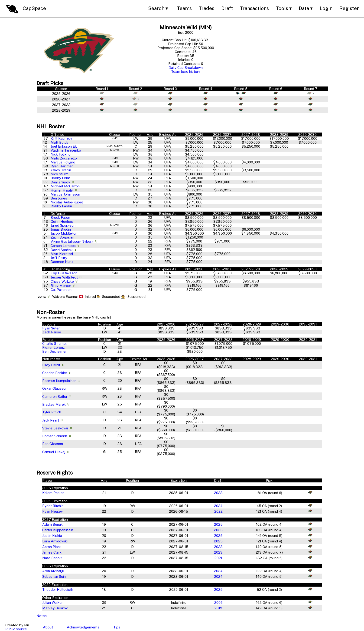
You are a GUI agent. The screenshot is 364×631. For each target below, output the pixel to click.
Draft (227, 8)
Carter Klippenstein (58, 530)
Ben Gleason (53, 444)
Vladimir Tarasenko (66, 150)
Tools (282, 8)
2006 (218, 603)
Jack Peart (51, 420)
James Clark (52, 552)
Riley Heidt (51, 365)
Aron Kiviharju (53, 571)
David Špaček (62, 250)
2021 (218, 558)
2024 (218, 506)
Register (349, 8)
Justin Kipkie (52, 536)
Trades (206, 8)
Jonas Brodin (61, 229)
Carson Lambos (64, 246)
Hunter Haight (62, 190)
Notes (42, 616)
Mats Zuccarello (64, 158)
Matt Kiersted (62, 254)
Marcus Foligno (63, 162)
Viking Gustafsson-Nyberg (73, 241)
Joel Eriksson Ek (64, 146)
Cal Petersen (61, 290)
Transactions (254, 8)
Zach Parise (52, 332)
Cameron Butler (55, 397)
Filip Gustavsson (64, 273)
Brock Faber (60, 218)
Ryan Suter (51, 328)
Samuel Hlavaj (54, 452)
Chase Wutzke (63, 281)
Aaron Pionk (52, 547)
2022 (218, 511)
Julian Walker (52, 603)
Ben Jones (59, 198)
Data (304, 8)
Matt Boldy (60, 142)
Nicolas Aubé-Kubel (67, 202)
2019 (218, 608)
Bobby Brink (60, 178)
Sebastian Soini (54, 576)
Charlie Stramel (54, 344)
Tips (117, 627)
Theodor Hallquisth (58, 589)
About (48, 627)
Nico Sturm (60, 174)
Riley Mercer (61, 286)
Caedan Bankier (55, 373)
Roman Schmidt (55, 436)
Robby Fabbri (61, 206)
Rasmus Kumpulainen (59, 381)
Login (326, 8)
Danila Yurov (61, 182)
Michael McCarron (65, 186)
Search (156, 8)
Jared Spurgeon (63, 225)
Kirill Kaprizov (61, 138)
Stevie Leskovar (55, 428)
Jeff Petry (59, 258)
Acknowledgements (83, 627)
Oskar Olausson (55, 388)
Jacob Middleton (64, 233)
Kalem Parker (53, 493)
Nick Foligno (61, 154)
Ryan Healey (52, 511)
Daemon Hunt (62, 262)
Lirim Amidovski (55, 541)
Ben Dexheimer (54, 351)
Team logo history (186, 71)
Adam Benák (52, 524)
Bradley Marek (54, 404)
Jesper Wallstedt (65, 277)
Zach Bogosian (62, 237)
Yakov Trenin (61, 170)
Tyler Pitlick (52, 412)
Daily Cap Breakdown (186, 68)
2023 (218, 493)
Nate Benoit (52, 558)
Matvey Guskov (55, 608)
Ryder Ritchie (53, 506)
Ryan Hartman (62, 166)
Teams (184, 8)
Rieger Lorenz (54, 347)
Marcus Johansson (65, 194)
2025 (218, 524)
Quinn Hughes (62, 221)
